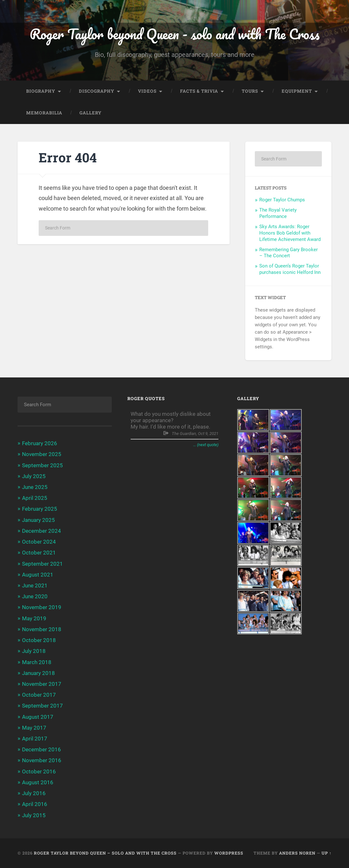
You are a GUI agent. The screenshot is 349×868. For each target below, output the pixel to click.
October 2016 (39, 771)
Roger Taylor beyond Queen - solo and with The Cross (175, 34)
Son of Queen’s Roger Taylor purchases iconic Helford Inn (290, 269)
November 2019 (42, 608)
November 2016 (42, 761)
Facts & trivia (199, 91)
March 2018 (37, 662)
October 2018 (39, 640)
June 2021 (35, 586)
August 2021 (38, 575)
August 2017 (38, 717)
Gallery (91, 113)
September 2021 (42, 564)
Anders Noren (297, 853)
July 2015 (34, 815)
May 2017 (34, 728)
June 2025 (35, 487)
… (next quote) (206, 445)
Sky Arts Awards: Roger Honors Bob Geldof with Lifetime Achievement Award (290, 233)
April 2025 (35, 498)
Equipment (297, 91)
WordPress (229, 853)
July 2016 (34, 794)
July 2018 (34, 651)
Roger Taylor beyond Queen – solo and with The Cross (105, 853)
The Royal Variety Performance (278, 213)
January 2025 (38, 520)
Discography (97, 91)
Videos (147, 91)
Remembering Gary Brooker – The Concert (288, 253)
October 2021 (39, 553)
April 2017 (35, 739)
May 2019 (34, 618)
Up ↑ (326, 853)
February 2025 (40, 509)
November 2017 (42, 684)
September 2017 (42, 706)
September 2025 (42, 465)
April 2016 (35, 804)
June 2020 (35, 597)
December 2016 (42, 750)
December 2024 (42, 531)
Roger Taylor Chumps (282, 200)
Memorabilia (44, 113)
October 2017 (39, 695)
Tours (250, 91)
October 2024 (39, 542)
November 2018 (42, 629)
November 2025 (42, 454)
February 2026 (40, 444)
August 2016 (38, 783)
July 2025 (34, 476)
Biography (41, 91)
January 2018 (38, 673)
